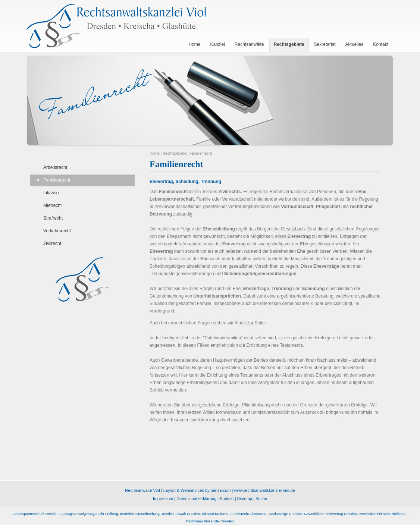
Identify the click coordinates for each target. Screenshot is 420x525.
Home (155, 153)
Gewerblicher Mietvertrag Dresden (330, 514)
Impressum (163, 499)
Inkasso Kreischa (215, 514)
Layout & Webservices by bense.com (197, 490)
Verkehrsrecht (57, 231)
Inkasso (51, 193)
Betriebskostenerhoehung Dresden (147, 514)
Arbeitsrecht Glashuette (248, 514)
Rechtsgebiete (175, 153)
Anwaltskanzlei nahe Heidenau (383, 514)
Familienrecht (57, 180)
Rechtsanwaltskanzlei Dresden (210, 521)
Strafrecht (53, 218)
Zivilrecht (52, 243)
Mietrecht (52, 205)
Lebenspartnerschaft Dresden (36, 514)
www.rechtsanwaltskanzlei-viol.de (264, 490)
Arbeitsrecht (55, 167)
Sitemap (245, 499)
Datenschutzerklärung (196, 499)
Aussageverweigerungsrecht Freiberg (89, 514)
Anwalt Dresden (188, 514)
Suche (261, 499)
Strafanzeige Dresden (285, 514)
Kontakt (227, 499)
